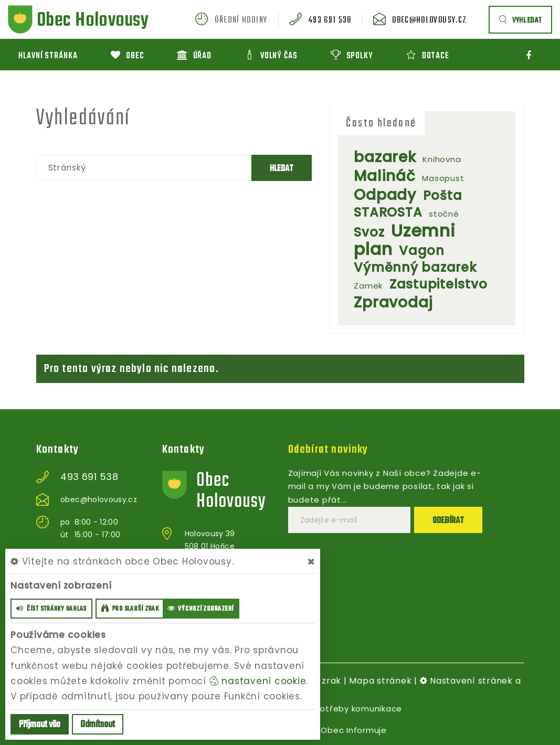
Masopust (443, 178)
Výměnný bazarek (415, 267)
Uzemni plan (404, 240)
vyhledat (520, 21)
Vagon (422, 251)
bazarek (385, 157)
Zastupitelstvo (439, 284)
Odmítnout (98, 725)
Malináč (384, 176)
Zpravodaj (393, 302)
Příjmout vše (40, 725)
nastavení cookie (258, 681)
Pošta (443, 195)
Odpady (385, 195)
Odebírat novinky (328, 450)
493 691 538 (330, 20)
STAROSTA (388, 212)
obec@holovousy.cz (429, 20)
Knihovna (442, 159)
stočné (444, 214)
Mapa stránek (380, 681)
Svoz (369, 232)
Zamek (368, 286)
